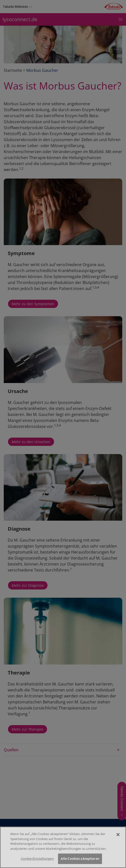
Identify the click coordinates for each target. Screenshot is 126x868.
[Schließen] (118, 835)
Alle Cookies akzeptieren (80, 859)
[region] (63, 847)
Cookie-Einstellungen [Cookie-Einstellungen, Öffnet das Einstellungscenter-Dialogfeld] (37, 859)
